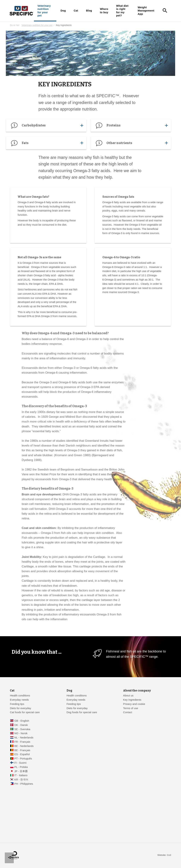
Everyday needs (19, 700)
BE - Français (22, 750)
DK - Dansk (21, 725)
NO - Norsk (21, 733)
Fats (46, 143)
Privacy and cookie (134, 704)
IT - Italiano (21, 775)
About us (128, 696)
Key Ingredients (132, 700)
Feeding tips (17, 704)
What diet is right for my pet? (122, 11)
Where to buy (104, 11)
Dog (63, 11)
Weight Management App (146, 11)
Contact (128, 712)
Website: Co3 (164, 855)
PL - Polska (21, 767)
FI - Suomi (20, 763)
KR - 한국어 (21, 780)
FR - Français (22, 742)
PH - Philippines (24, 784)
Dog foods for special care (82, 712)
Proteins (131, 126)
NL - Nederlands (24, 738)
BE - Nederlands (24, 746)
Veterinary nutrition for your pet (44, 11)
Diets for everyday (20, 708)
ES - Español (22, 754)
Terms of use (131, 708)
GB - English (22, 721)
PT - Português (23, 759)
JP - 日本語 (21, 771)
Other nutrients (131, 143)
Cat (76, 11)
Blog (89, 11)
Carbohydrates (46, 126)
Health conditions (20, 696)
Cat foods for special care (25, 712)
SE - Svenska (22, 729)
